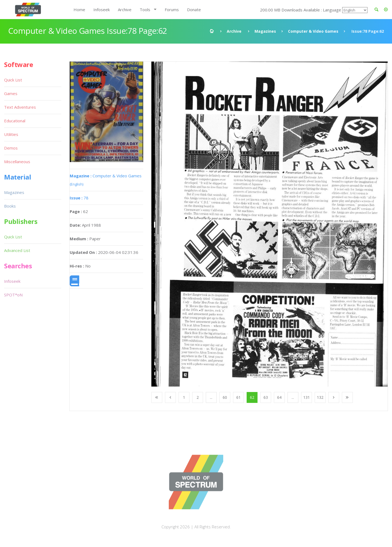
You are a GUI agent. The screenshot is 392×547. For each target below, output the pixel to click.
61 (238, 397)
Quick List (13, 80)
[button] (386, 10)
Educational (15, 121)
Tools (145, 10)
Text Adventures (20, 107)
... (211, 397)
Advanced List (17, 250)
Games (11, 93)
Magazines (265, 31)
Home (79, 10)
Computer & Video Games (313, 31)
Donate (194, 10)
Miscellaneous (17, 162)
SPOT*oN (13, 295)
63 (266, 397)
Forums (172, 10)
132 (320, 397)
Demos (11, 148)
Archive (125, 10)
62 (252, 397)
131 (307, 397)
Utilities (11, 134)
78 (79, 198)
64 (279, 397)
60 (225, 397)
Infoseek (102, 10)
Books (10, 206)
